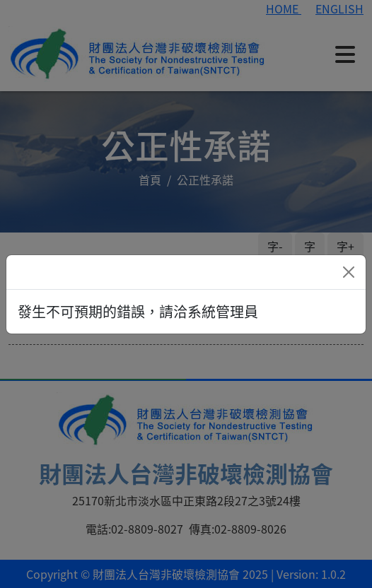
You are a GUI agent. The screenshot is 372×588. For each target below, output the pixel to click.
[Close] (349, 272)
